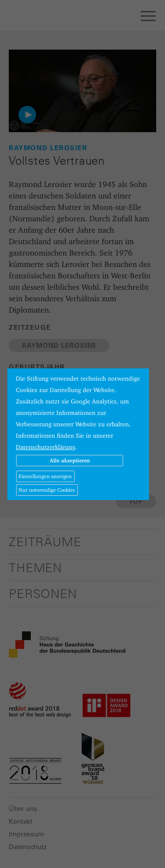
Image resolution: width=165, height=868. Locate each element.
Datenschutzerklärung (46, 447)
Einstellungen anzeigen (45, 476)
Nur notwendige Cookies (47, 490)
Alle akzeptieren (70, 460)
